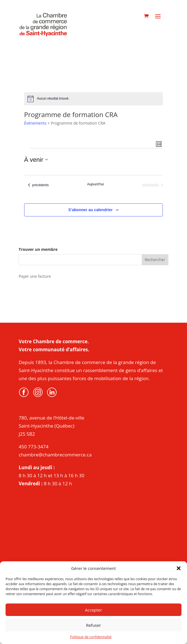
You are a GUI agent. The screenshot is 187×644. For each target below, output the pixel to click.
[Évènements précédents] (38, 185)
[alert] (93, 99)
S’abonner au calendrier (91, 210)
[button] (179, 568)
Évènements (35, 123)
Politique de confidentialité (91, 637)
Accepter (93, 610)
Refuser (94, 625)
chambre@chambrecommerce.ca (55, 455)
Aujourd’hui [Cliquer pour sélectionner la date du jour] (95, 184)
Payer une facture (35, 276)
